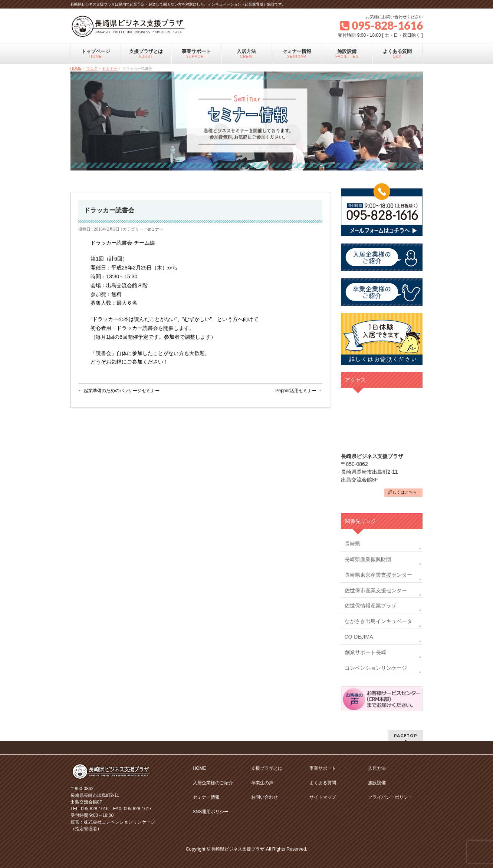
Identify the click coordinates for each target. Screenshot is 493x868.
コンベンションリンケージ (376, 668)
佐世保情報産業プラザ (371, 606)
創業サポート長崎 (365, 652)
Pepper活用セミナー (299, 391)
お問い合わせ (264, 797)
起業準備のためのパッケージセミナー (119, 391)
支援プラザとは (267, 768)
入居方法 (377, 768)
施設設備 (377, 783)
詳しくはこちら (403, 492)
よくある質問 (323, 783)
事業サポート (323, 768)
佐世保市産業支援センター (376, 590)
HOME (200, 768)
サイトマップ (323, 797)
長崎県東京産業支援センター (378, 575)
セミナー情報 (206, 797)
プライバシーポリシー (390, 797)
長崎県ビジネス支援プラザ (238, 849)
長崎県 (352, 544)
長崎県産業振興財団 (368, 559)
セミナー (155, 229)
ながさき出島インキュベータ (378, 621)
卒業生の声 (262, 783)
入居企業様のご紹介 (213, 783)
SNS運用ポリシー (211, 812)
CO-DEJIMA (359, 637)
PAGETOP (406, 736)
